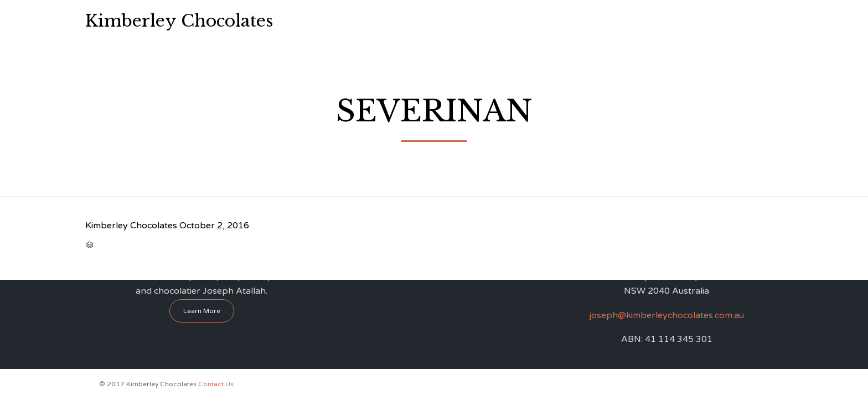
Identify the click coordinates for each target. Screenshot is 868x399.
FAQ (583, 21)
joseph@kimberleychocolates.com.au (666, 315)
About (371, 21)
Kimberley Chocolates (179, 21)
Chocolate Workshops (436, 21)
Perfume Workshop (526, 21)
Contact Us (626, 21)
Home (335, 21)
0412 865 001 (741, 20)
